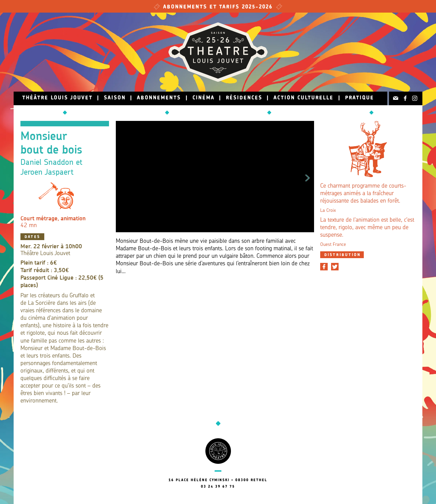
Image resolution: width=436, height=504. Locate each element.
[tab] (342, 255)
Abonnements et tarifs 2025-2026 (218, 7)
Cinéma (204, 98)
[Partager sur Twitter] (335, 267)
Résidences (244, 98)
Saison (115, 98)
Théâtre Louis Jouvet (57, 98)
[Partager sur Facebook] (324, 267)
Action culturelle (303, 98)
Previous (122, 177)
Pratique (360, 98)
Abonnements (159, 98)
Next (308, 177)
